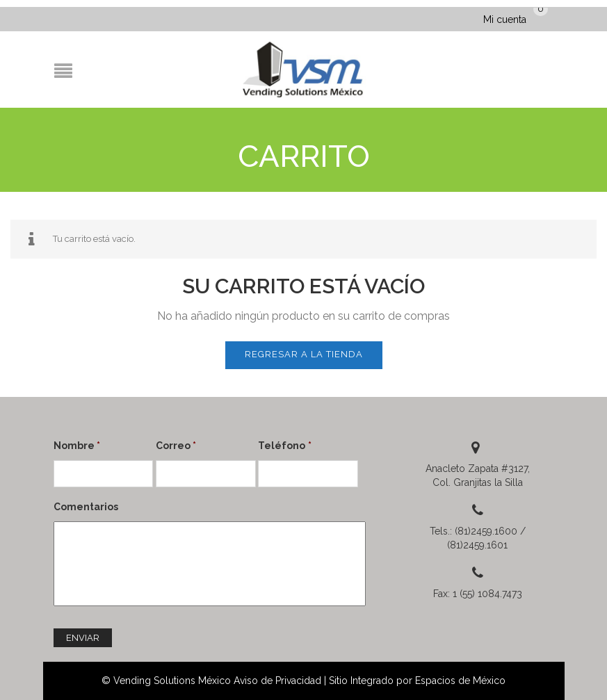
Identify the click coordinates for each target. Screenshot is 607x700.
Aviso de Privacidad (277, 681)
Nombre (77, 446)
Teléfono (285, 446)
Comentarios (86, 507)
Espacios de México (460, 681)
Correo (176, 446)
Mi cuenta (505, 19)
